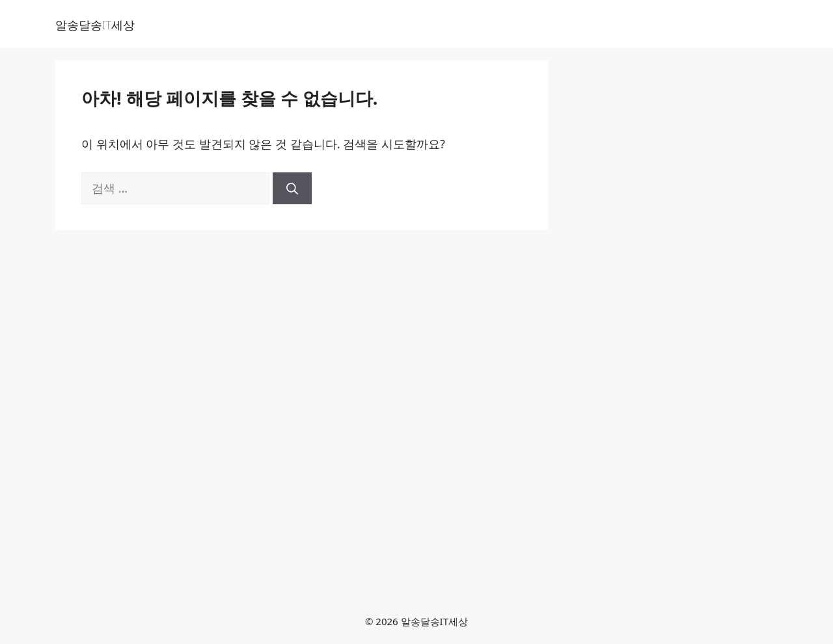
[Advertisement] (669, 284)
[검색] (292, 188)
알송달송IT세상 (95, 25)
